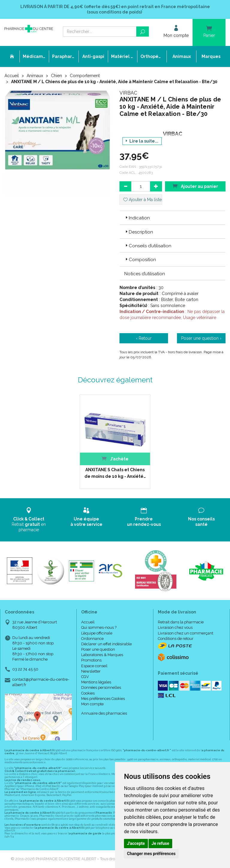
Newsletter (91, 671)
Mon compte (92, 704)
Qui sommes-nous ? (99, 627)
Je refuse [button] (160, 843)
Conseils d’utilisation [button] (148, 246)
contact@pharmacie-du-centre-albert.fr (41, 682)
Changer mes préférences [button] (151, 854)
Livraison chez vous (175, 627)
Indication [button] (137, 218)
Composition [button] (140, 260)
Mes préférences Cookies (103, 699)
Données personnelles (101, 687)
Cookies (88, 693)
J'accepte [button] (136, 843)
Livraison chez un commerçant (186, 633)
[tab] (172, 218)
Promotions (91, 660)
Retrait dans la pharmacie (181, 622)
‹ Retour (144, 338)
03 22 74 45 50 (25, 669)
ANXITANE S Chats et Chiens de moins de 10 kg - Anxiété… (115, 473)
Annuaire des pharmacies (104, 713)
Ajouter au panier (195, 186)
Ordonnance (92, 639)
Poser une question (98, 649)
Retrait (29, 520)
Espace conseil (94, 666)
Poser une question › (201, 338)
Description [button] (139, 232)
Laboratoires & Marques (102, 655)
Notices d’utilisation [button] (145, 274)
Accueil (12, 76)
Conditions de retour (176, 639)
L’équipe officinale (97, 633)
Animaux (35, 76)
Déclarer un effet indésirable (106, 644)
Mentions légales (96, 682)
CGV (85, 677)
